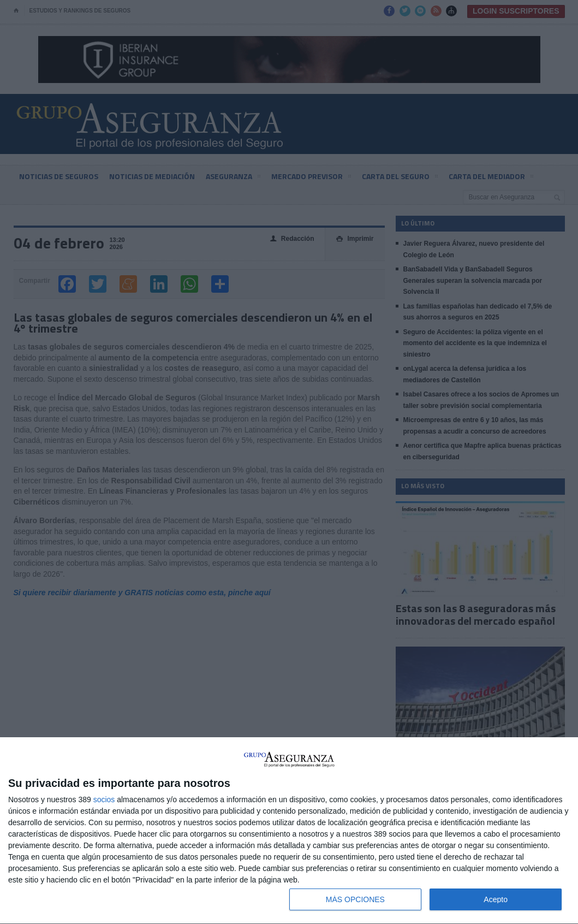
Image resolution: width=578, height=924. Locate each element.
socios (104, 799)
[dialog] (289, 831)
